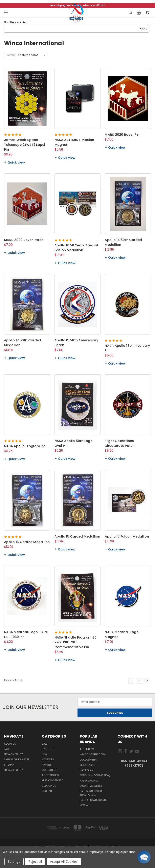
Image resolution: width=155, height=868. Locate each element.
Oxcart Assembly (91, 786)
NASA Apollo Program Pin (25, 446)
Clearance (49, 786)
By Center (48, 749)
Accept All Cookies (64, 862)
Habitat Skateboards (94, 800)
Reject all (35, 862)
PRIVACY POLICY (13, 770)
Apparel (47, 765)
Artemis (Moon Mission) (95, 775)
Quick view (16, 162)
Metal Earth (87, 765)
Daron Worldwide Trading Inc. (91, 793)
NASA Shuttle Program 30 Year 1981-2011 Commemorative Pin (76, 642)
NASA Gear (86, 770)
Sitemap (9, 765)
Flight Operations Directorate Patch (120, 443)
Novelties (48, 759)
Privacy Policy (13, 754)
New (44, 754)
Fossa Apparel (89, 781)
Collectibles (50, 770)
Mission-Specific (53, 780)
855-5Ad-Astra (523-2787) (134, 763)
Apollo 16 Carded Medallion (27, 542)
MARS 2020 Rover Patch (24, 240)
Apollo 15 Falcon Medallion (127, 536)
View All (85, 805)
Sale (45, 744)
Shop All (47, 791)
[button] (76, 29)
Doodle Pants (88, 760)
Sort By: (11, 55)
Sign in (9, 759)
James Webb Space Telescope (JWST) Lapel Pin (25, 145)
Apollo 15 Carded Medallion (77, 536)
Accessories (50, 775)
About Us (10, 744)
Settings (14, 862)
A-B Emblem (87, 749)
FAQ (6, 749)
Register (24, 759)
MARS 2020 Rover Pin (122, 135)
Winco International (93, 754)
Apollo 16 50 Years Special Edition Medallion (76, 248)
